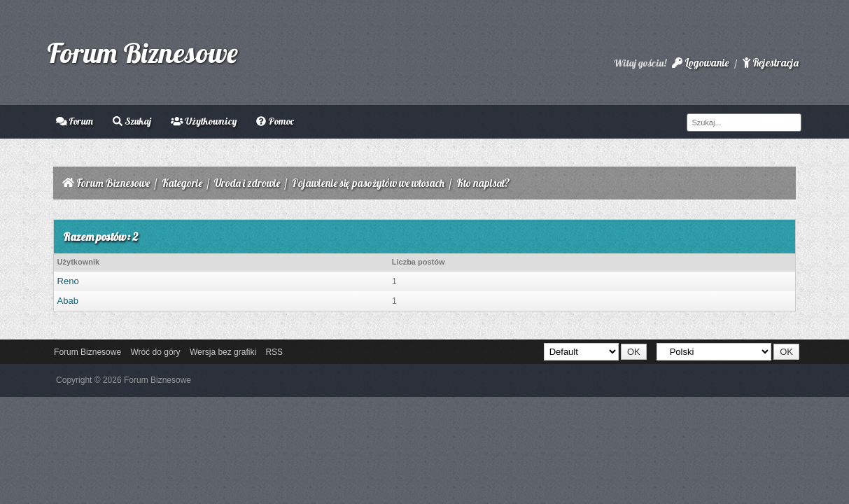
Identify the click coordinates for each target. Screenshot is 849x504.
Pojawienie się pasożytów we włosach (368, 183)
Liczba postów (419, 262)
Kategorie (182, 183)
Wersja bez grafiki (223, 352)
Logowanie (700, 63)
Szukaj (132, 121)
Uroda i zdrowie (247, 183)
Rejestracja (771, 63)
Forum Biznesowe (142, 52)
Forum (75, 121)
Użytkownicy (204, 121)
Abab (68, 301)
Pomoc (275, 121)
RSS (274, 352)
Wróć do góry (155, 352)
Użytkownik (79, 262)
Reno (68, 281)
